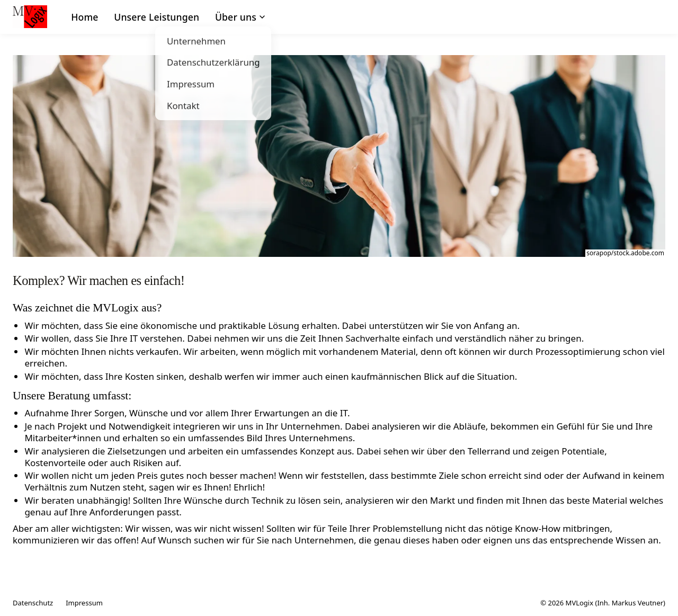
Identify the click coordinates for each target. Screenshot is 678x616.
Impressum (84, 603)
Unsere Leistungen (157, 17)
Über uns (240, 17)
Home (84, 17)
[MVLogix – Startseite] (30, 17)
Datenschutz (33, 603)
